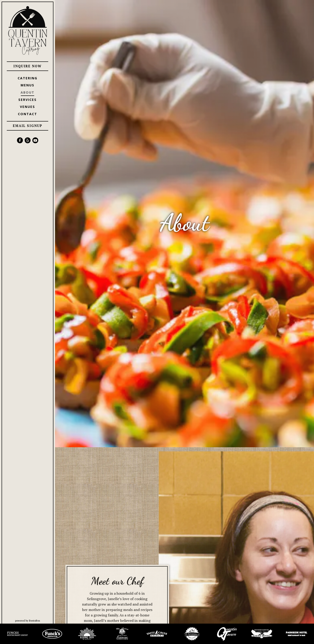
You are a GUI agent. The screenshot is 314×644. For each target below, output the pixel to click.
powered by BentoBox (35, 620)
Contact (28, 114)
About (28, 92)
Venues (28, 107)
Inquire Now (28, 66)
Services (28, 100)
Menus (28, 85)
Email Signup (28, 126)
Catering (28, 78)
